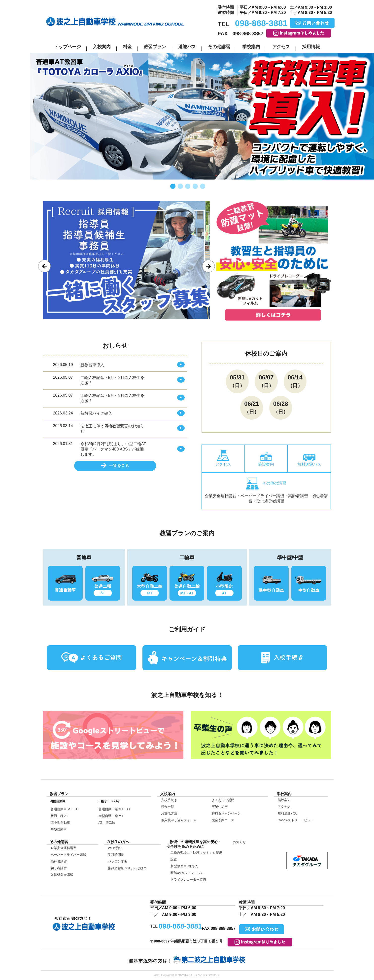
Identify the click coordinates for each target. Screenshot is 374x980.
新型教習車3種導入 (184, 866)
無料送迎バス (309, 460)
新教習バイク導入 (96, 413)
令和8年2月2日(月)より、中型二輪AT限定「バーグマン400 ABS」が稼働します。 (113, 449)
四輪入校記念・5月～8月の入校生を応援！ (112, 398)
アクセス (281, 47)
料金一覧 (168, 807)
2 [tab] (180, 187)
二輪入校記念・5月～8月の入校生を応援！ (112, 380)
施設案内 (266, 459)
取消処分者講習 (62, 875)
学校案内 (251, 47)
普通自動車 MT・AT (65, 809)
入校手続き (169, 800)
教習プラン (155, 47)
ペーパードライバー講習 (68, 855)
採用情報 (311, 47)
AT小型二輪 (107, 823)
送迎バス (187, 47)
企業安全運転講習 (64, 848)
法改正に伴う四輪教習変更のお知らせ (112, 429)
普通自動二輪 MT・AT (114, 809)
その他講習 (219, 47)
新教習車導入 (92, 365)
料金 (127, 47)
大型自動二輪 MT (111, 816)
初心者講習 (59, 868)
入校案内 (102, 47)
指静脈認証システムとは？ (127, 868)
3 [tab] (187, 187)
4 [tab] (195, 187)
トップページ (68, 47)
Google (296, 820)
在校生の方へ (10, 566)
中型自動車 (59, 829)
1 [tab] (172, 187)
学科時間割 (116, 855)
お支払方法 (169, 813)
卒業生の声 (220, 807)
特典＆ (226, 813)
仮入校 (10, 611)
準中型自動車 (60, 823)
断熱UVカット (187, 873)
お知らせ (239, 842)
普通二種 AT (59, 816)
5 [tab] (202, 187)
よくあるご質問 (223, 800)
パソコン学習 (118, 861)
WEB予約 (115, 848)
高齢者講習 (59, 861)
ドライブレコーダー (188, 879)
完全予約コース (223, 820)
